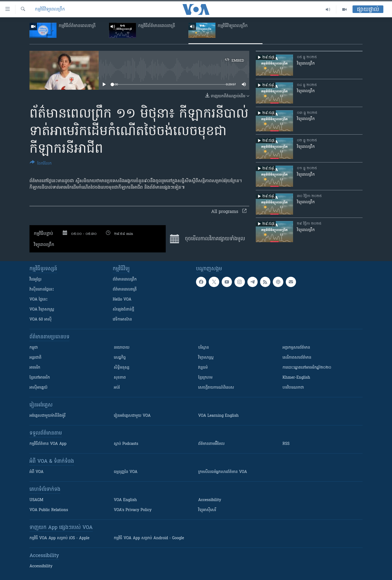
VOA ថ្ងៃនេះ (39, 300)
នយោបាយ (122, 348)
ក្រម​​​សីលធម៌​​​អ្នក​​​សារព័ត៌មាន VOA (223, 472)
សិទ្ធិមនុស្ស (122, 368)
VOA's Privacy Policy (133, 510)
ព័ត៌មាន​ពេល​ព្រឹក (125, 280)
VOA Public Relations (49, 510)
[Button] (41, 164)
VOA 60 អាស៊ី (41, 320)
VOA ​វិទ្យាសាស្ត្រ (42, 310)
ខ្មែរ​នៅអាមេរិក (40, 378)
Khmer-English (296, 378)
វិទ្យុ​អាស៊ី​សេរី (207, 510)
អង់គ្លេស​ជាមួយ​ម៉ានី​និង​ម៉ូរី (47, 416)
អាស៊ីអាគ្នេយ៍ (39, 388)
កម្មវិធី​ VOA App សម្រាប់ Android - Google (149, 538)
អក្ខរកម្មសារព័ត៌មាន (296, 348)
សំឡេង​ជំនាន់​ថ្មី (123, 310)
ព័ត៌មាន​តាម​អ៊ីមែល (211, 444)
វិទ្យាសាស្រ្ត (206, 358)
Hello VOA (122, 300)
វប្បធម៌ (203, 368)
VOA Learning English (218, 416)
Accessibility (210, 500)
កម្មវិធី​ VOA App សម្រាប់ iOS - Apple (59, 538)
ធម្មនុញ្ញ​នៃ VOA (126, 472)
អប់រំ (117, 388)
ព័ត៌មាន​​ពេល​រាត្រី (125, 290)
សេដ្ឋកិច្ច (120, 358)
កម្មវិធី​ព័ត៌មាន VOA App (48, 444)
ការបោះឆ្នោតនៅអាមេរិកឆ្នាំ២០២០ (307, 368)
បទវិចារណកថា (293, 388)
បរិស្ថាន (204, 348)
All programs (229, 212)
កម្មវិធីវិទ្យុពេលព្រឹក (50, 9)
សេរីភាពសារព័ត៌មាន (297, 358)
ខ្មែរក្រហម (205, 378)
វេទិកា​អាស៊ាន (122, 320)
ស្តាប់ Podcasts (126, 444)
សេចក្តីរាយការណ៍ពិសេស (216, 388)
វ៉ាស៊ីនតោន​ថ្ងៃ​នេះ (42, 290)
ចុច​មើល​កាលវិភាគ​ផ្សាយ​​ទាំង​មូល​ (207, 239)
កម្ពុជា (34, 348)
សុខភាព (120, 378)
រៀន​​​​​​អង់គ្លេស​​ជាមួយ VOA (132, 416)
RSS (286, 444)
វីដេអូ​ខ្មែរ (35, 280)
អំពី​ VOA (36, 472)
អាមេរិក (35, 368)
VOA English (125, 500)
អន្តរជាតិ (35, 358)
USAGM (36, 500)
